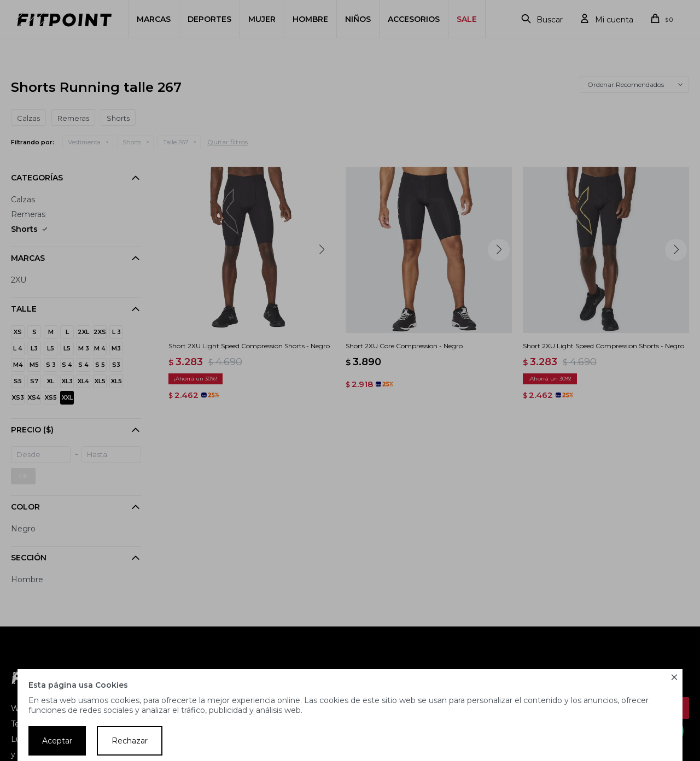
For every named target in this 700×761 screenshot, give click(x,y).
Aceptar (57, 741)
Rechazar (130, 741)
